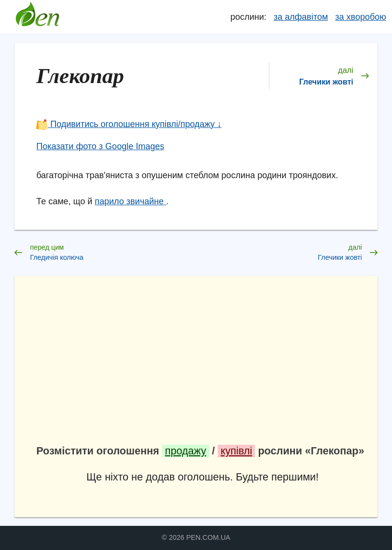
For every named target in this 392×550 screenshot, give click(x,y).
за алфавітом (301, 17)
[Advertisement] (203, 365)
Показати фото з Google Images (100, 146)
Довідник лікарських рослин (37, 17)
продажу (186, 451)
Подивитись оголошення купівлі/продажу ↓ (129, 124)
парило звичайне (130, 201)
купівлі (236, 451)
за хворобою (360, 17)
